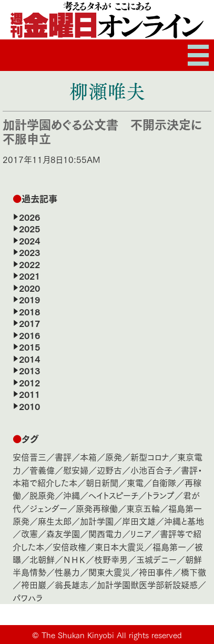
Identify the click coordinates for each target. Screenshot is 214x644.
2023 (29, 252)
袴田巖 (34, 584)
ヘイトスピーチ (113, 495)
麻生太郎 (55, 521)
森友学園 (63, 533)
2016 (29, 335)
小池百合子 (151, 470)
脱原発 (42, 495)
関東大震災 (109, 572)
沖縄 (72, 495)
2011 (29, 394)
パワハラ (28, 597)
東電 (135, 482)
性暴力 (67, 572)
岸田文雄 (139, 521)
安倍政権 (69, 546)
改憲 (29, 533)
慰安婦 (76, 470)
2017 (29, 323)
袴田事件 (156, 572)
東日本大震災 (119, 546)
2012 (29, 382)
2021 (29, 275)
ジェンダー (48, 508)
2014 (29, 359)
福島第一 (169, 546)
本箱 (88, 457)
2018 (29, 311)
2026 (29, 217)
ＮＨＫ (74, 559)
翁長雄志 (72, 584)
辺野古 (109, 470)
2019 (29, 299)
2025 (29, 228)
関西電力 (105, 533)
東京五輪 (143, 508)
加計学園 (97, 521)
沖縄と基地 (184, 521)
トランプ (161, 495)
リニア (141, 533)
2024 (29, 240)
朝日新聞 (102, 482)
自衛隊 (164, 482)
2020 (29, 288)
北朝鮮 (42, 559)
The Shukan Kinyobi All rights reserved (112, 635)
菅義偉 (42, 470)
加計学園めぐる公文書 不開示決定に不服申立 (102, 131)
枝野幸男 (111, 559)
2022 (29, 264)
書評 (63, 457)
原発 (114, 457)
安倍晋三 (29, 457)
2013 (29, 370)
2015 (29, 346)
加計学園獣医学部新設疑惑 (147, 584)
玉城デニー (156, 559)
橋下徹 (193, 572)
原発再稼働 (97, 508)
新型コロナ (150, 457)
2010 (29, 406)
